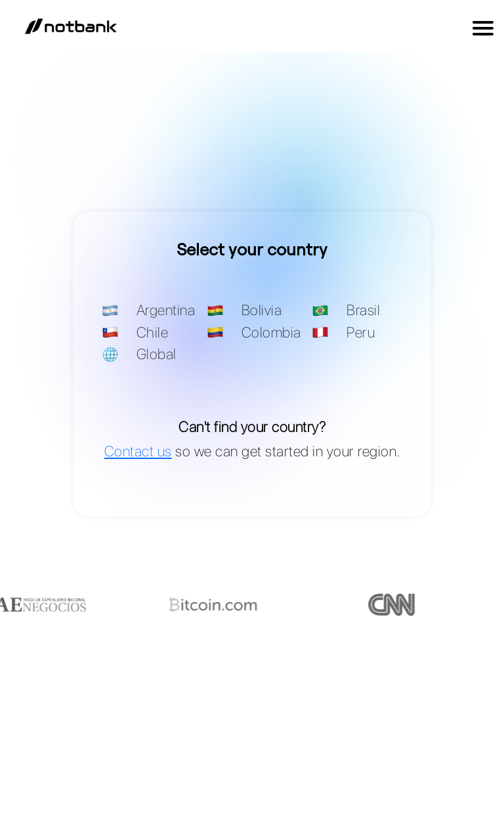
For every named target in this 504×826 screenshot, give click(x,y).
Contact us (138, 451)
